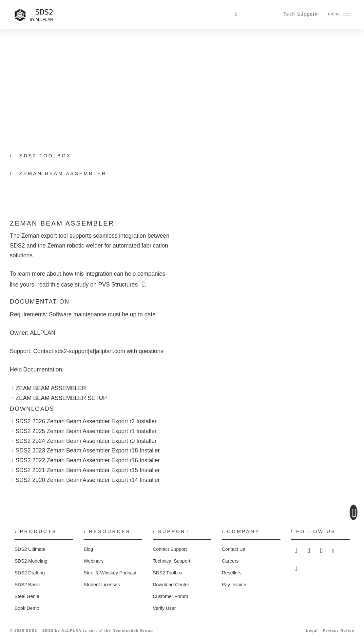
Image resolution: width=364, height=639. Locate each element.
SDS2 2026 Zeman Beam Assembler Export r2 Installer (86, 421)
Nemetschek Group (131, 630)
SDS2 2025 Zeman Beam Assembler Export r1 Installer (86, 431)
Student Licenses (101, 585)
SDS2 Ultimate (30, 549)
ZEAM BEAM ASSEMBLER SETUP (60, 398)
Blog (88, 549)
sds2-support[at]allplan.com (92, 351)
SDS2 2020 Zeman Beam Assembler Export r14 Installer (88, 480)
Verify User (164, 608)
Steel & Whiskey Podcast (110, 573)
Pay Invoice (234, 585)
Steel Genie (27, 596)
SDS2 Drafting (29, 573)
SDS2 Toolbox (167, 573)
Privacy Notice (339, 630)
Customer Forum (170, 596)
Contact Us (233, 549)
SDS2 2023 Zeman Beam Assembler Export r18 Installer (88, 451)
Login (313, 14)
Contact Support (169, 549)
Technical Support (171, 561)
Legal (314, 630)
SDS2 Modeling (31, 561)
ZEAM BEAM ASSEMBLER (51, 388)
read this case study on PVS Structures (88, 285)
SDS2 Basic (26, 585)
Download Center (171, 585)
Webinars (93, 561)
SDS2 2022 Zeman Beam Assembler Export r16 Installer (88, 460)
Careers (230, 561)
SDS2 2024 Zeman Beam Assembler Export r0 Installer (86, 441)
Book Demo (27, 608)
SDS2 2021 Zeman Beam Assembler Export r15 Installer (88, 470)
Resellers (231, 573)
